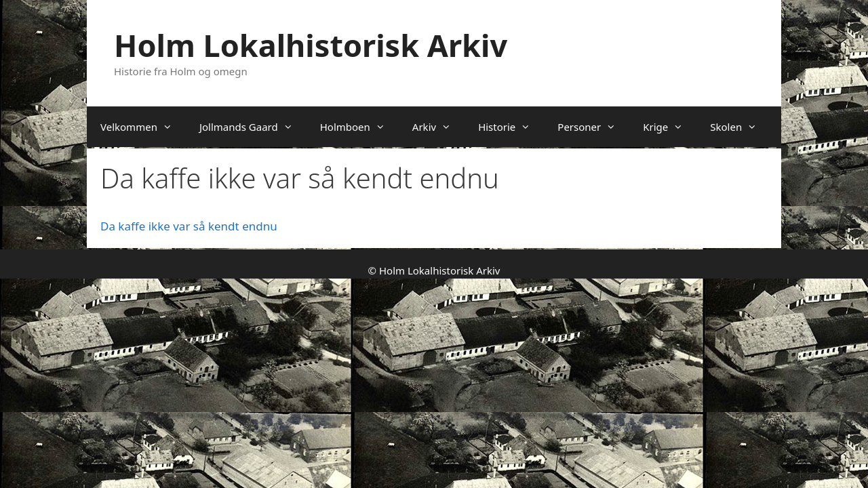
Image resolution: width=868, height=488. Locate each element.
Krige (670, 127)
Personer (593, 127)
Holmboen (359, 127)
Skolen (740, 127)
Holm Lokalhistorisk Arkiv (311, 45)
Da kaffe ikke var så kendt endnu (189, 226)
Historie (511, 127)
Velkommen (143, 127)
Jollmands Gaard (253, 127)
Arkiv (438, 127)
